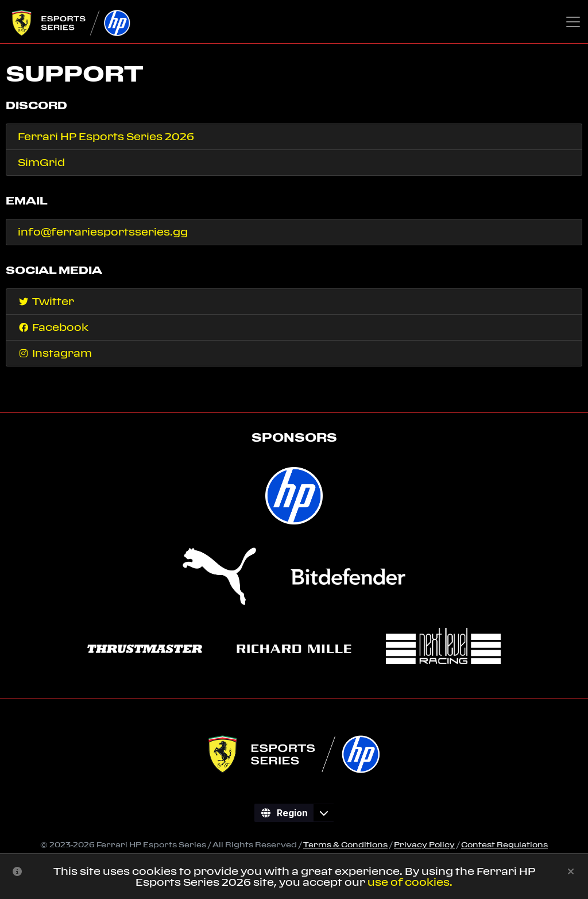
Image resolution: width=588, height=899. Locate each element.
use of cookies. (410, 882)
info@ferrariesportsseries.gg (103, 232)
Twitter (46, 301)
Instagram (55, 353)
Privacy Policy (424, 844)
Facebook (53, 327)
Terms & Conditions (345, 844)
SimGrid (41, 162)
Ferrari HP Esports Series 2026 (106, 136)
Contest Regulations (504, 844)
